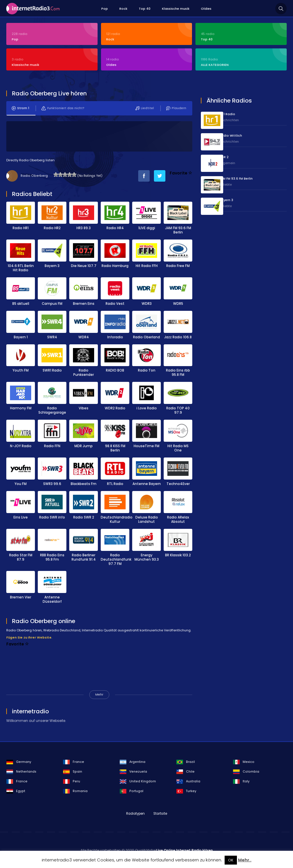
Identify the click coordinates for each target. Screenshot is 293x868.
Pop (105, 9)
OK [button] (231, 860)
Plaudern (176, 110)
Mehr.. (245, 860)
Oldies (206, 9)
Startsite (160, 815)
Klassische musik (176, 9)
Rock (123, 9)
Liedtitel (144, 110)
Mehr (99, 696)
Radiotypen (135, 815)
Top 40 (145, 9)
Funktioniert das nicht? (63, 110)
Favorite (181, 175)
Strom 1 (20, 110)
